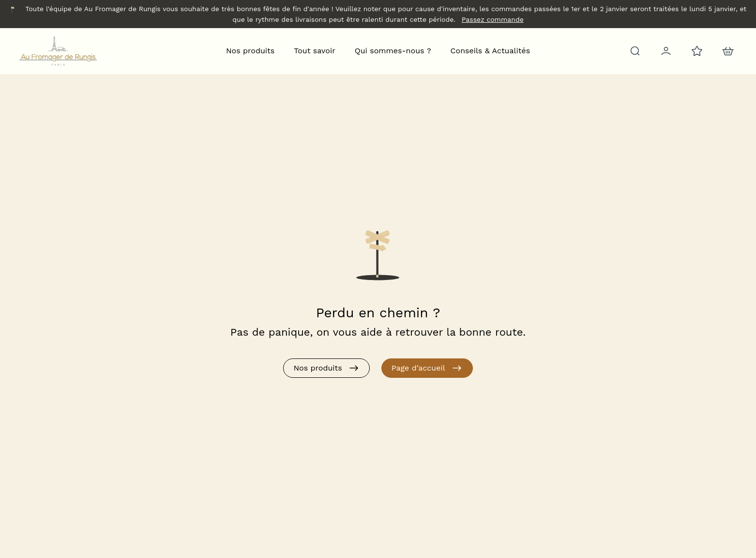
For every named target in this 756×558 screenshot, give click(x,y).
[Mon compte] (665, 51)
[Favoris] (696, 51)
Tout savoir (314, 51)
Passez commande (493, 19)
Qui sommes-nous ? (393, 51)
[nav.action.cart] (727, 51)
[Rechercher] (634, 51)
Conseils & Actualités (491, 51)
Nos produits (250, 51)
